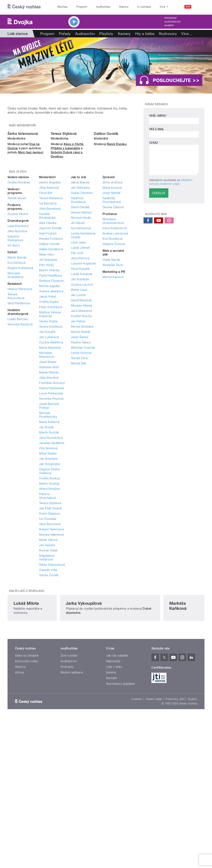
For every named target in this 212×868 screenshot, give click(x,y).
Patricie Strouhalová (47, 578)
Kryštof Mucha (81, 398)
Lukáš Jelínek (80, 330)
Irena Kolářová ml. (115, 310)
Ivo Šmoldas (48, 601)
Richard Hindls (81, 300)
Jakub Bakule (80, 265)
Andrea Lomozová (115, 316)
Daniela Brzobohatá (47, 298)
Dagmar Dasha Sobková (49, 553)
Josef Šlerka (80, 419)
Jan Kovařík (47, 414)
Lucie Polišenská (51, 476)
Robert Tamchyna (51, 612)
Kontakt (112, 800)
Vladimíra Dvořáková (78, 282)
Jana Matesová (81, 393)
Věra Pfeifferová (19, 386)
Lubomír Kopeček (83, 346)
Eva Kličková (16, 345)
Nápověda (113, 783)
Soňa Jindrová (112, 265)
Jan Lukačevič (49, 419)
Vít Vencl (14, 328)
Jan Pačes (78, 404)
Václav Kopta (48, 404)
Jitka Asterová (49, 270)
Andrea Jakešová (51, 374)
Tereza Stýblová (64, 216)
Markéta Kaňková (164, 721)
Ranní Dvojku (117, 226)
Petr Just (77, 335)
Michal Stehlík (81, 414)
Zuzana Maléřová (51, 425)
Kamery (169, 26)
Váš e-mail (157, 129)
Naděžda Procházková (112, 282)
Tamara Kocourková (16, 378)
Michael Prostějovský (48, 497)
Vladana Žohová (114, 326)
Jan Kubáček (80, 362)
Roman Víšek (48, 633)
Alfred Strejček (49, 571)
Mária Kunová (112, 270)
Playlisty (106, 34)
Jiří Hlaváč (78, 305)
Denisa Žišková (113, 289)
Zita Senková (48, 531)
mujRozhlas (103, 7)
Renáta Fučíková (51, 321)
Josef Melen (48, 444)
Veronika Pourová (51, 481)
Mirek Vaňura (48, 622)
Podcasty (67, 789)
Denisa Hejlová (81, 295)
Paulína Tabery (81, 425)
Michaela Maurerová (47, 437)
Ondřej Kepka (49, 384)
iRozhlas (62, 7)
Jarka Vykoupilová (98, 721)
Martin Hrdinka (49, 353)
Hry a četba (145, 34)
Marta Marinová (50, 430)
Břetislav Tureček (83, 430)
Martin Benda (17, 340)
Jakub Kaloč (48, 379)
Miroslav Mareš (82, 388)
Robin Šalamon (50, 596)
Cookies (137, 821)
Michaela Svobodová (15, 357)
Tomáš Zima (79, 440)
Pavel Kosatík (80, 351)
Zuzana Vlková (18, 296)
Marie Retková (49, 504)
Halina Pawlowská (52, 470)
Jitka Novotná (17, 313)
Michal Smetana (82, 409)
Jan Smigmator (50, 546)
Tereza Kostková (51, 409)
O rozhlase (144, 7)
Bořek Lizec (79, 372)
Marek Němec (49, 455)
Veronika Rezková (20, 407)
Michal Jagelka (49, 368)
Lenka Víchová (81, 435)
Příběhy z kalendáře (65, 230)
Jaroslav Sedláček (52, 525)
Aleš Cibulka (48, 305)
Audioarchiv (172, 22)
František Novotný (52, 465)
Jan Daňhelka (80, 270)
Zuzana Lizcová (82, 367)
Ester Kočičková (51, 389)
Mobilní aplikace (72, 794)
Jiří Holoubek (48, 342)
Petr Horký (47, 347)
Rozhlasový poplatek (121, 806)
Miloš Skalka (48, 536)
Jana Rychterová (51, 520)
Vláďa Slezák (111, 342)
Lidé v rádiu (114, 789)
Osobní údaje (154, 821)
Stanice (124, 7)
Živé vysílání (69, 778)
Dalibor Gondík (106, 216)
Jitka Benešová (50, 291)
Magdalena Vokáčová (47, 640)
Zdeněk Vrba (48, 652)
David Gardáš (80, 289)
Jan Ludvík (78, 377)
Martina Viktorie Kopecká (50, 396)
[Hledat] (199, 7)
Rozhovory (168, 34)
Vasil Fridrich (48, 316)
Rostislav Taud (113, 347)
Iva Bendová (48, 286)
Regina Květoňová (20, 350)
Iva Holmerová (81, 310)
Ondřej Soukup (50, 561)
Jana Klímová (80, 340)
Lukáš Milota (26, 721)
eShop (20, 794)
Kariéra (111, 794)
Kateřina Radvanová (15, 321)
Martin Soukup (49, 566)
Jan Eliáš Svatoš (51, 591)
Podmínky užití (175, 821)
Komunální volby (27, 783)
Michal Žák (79, 446)
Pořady (65, 34)
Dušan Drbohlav (82, 275)
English (192, 821)
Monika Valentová (51, 617)
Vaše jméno (159, 116)
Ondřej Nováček (19, 265)
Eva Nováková (112, 321)
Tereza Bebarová (51, 280)
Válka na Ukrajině (27, 778)
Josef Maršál (111, 275)
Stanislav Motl (49, 449)
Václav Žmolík (49, 657)
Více (187, 34)
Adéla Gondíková (51, 331)
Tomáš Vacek (17, 280)
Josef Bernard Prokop (49, 488)
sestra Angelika (50, 265)
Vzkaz (155, 143)
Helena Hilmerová (20, 371)
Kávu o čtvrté (73, 226)
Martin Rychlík (49, 515)
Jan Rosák (46, 509)
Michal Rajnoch (113, 359)
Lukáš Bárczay (18, 401)
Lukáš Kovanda (82, 356)
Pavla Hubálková (51, 358)
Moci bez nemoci (31, 235)
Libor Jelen (79, 325)
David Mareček (81, 383)
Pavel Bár (46, 275)
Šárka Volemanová (23, 216)
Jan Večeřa (47, 627)
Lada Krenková (18, 308)
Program (82, 7)
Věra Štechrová (50, 606)
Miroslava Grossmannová (113, 303)
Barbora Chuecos (51, 363)
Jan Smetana (48, 541)
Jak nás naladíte (117, 778)
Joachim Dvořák (50, 310)
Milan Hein (46, 337)
